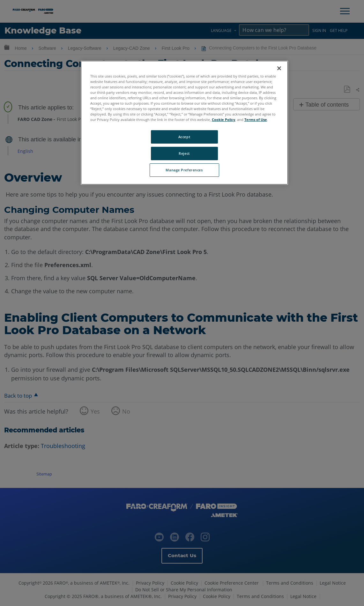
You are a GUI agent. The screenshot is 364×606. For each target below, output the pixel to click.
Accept (184, 137)
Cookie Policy (223, 120)
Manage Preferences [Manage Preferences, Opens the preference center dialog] (184, 170)
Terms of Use (256, 120)
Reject (184, 153)
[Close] (279, 68)
